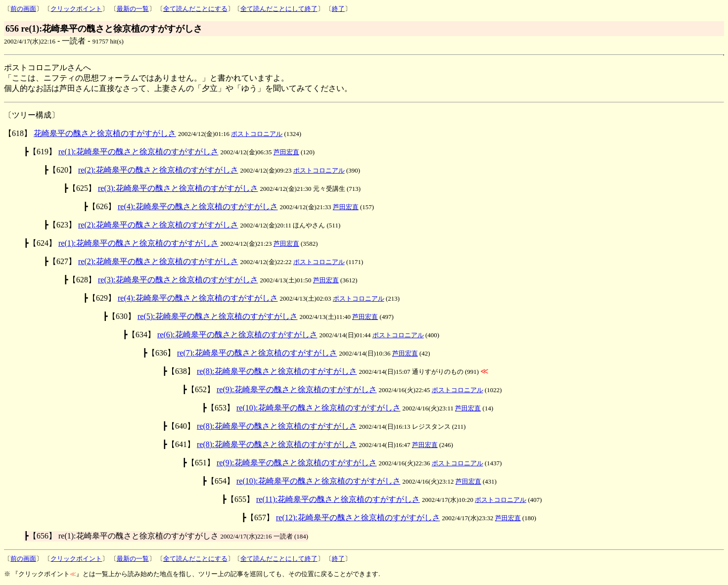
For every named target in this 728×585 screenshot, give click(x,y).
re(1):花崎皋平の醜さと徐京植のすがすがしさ (138, 152)
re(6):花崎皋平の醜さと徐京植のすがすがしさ (237, 335)
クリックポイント (76, 9)
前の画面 (23, 9)
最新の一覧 (133, 9)
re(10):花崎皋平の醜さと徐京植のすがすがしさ (318, 408)
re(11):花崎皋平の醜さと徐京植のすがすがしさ (338, 499)
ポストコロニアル (257, 134)
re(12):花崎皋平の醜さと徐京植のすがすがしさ (358, 517)
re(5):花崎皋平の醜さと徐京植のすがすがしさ (218, 316)
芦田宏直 (286, 152)
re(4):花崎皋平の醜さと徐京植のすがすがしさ (198, 206)
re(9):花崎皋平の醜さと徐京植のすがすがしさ (297, 389)
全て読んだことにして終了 (279, 9)
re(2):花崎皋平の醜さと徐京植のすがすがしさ (158, 170)
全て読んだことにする (195, 9)
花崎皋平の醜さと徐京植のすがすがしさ (105, 133)
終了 (338, 9)
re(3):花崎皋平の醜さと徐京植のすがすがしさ (178, 188)
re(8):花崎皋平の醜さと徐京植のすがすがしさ (277, 371)
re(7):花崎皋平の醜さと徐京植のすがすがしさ (257, 353)
